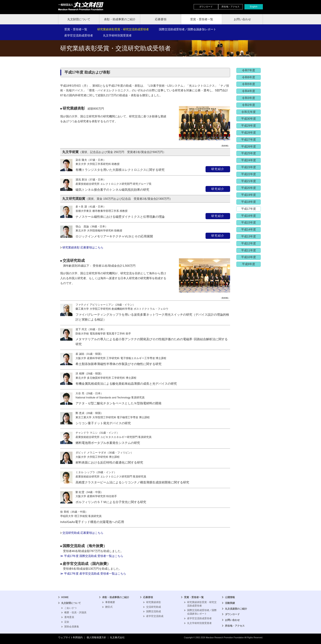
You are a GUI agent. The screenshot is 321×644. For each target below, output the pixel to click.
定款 (67, 622)
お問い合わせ (242, 19)
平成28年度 (249, 133)
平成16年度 (249, 216)
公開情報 (230, 597)
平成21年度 (249, 181)
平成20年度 (249, 188)
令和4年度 (249, 91)
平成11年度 (249, 250)
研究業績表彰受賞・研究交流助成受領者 (123, 29)
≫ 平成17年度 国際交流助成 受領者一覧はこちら (92, 556)
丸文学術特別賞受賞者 (117, 35)
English (254, 7)
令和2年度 (249, 105)
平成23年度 (249, 167)
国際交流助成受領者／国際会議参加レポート (188, 29)
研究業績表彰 (154, 602)
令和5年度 (249, 84)
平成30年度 (249, 119)
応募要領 (161, 19)
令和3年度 (249, 98)
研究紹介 (218, 169)
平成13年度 (249, 236)
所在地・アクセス (231, 7)
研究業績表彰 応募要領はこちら (83, 247)
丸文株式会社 (117, 637)
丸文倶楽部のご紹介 (236, 609)
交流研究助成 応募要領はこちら (83, 533)
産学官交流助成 (155, 616)
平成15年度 (249, 222)
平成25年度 (249, 153)
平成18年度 (249, 202)
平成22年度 (249, 174)
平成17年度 (249, 209)
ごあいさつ (70, 608)
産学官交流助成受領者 (79, 35)
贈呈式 (109, 607)
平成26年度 (249, 146)
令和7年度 (249, 70)
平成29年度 (249, 126)
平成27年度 (249, 139)
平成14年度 (249, 229)
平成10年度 (249, 257)
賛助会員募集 (72, 627)
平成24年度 (249, 160)
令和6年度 (249, 77)
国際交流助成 (154, 611)
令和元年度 (249, 112)
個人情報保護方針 (96, 637)
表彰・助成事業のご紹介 (120, 19)
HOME (65, 597)
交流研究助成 (154, 607)
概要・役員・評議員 (75, 612)
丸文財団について (79, 19)
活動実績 (230, 603)
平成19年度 (249, 195)
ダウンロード (206, 7)
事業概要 (110, 602)
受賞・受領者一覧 (202, 19)
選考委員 (69, 617)
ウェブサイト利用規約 (70, 637)
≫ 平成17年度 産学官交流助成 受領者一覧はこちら (93, 574)
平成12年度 (249, 243)
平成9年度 (249, 264)
